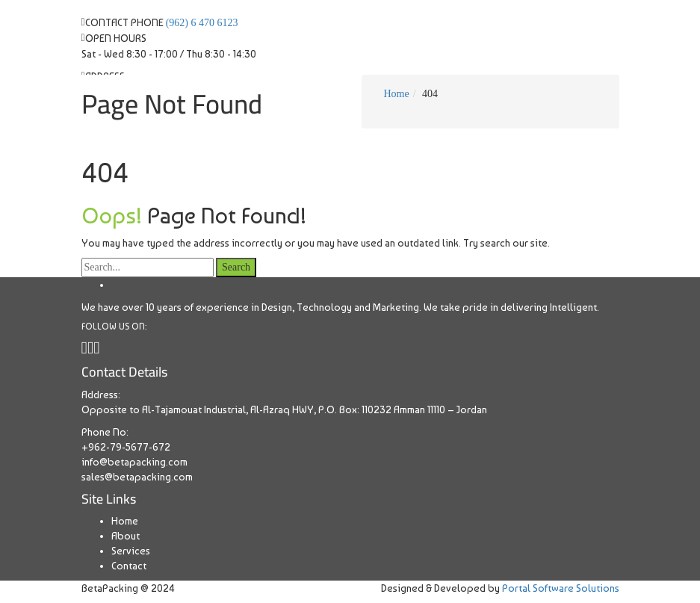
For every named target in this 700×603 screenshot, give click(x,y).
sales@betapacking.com (137, 477)
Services (131, 551)
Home (125, 521)
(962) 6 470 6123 (202, 23)
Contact (129, 566)
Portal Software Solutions (561, 588)
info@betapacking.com (134, 462)
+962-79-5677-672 (126, 447)
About (126, 536)
